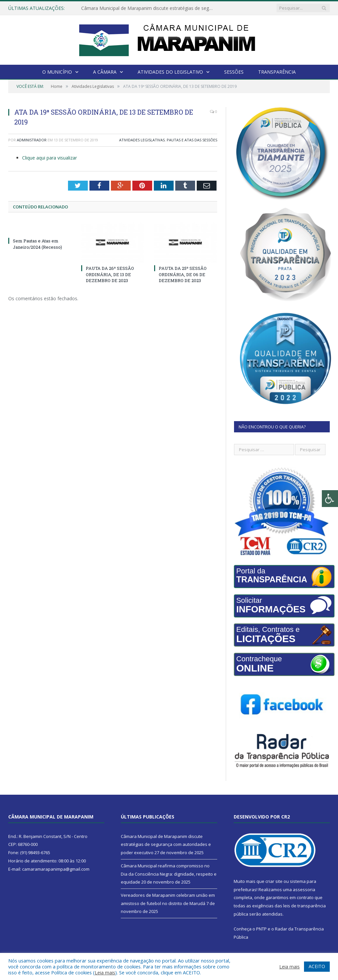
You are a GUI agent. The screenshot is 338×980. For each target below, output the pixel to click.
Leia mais (105, 972)
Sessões (234, 72)
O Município (57, 72)
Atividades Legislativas (142, 140)
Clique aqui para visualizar (50, 158)
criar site (274, 881)
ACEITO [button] (317, 966)
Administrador (32, 140)
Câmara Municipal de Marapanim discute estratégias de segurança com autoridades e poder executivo (149, 8)
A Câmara (105, 72)
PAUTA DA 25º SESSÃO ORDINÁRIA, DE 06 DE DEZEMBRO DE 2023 (183, 274)
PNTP (261, 929)
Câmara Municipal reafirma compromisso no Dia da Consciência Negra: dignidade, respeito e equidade (169, 874)
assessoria (304, 889)
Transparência (277, 72)
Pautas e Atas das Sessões (192, 140)
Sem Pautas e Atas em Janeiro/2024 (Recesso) (37, 244)
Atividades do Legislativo (170, 72)
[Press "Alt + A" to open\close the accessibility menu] (330, 499)
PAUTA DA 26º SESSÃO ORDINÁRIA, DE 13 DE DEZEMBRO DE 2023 (110, 274)
